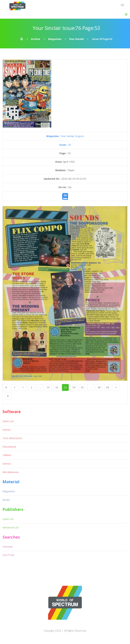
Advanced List (11, 527)
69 (108, 387)
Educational (9, 447)
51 (48, 387)
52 (57, 387)
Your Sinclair (77, 39)
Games (7, 430)
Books (6, 500)
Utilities (7, 455)
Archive (36, 39)
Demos (7, 464)
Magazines (55, 39)
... (40, 387)
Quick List (8, 421)
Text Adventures (12, 438)
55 (82, 387)
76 (65, 145)
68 (99, 387)
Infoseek (8, 547)
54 (74, 387)
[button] (126, 14)
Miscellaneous (11, 472)
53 (65, 387)
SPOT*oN (8, 555)
